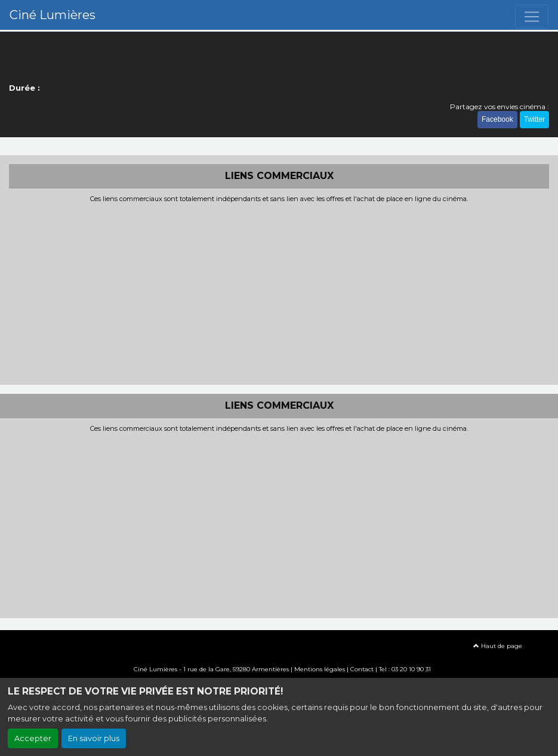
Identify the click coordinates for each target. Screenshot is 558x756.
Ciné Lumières (53, 15)
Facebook (497, 119)
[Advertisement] (279, 292)
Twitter (534, 119)
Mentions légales (320, 669)
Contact (362, 669)
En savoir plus (94, 738)
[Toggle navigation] (532, 17)
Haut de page (498, 646)
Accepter (33, 738)
